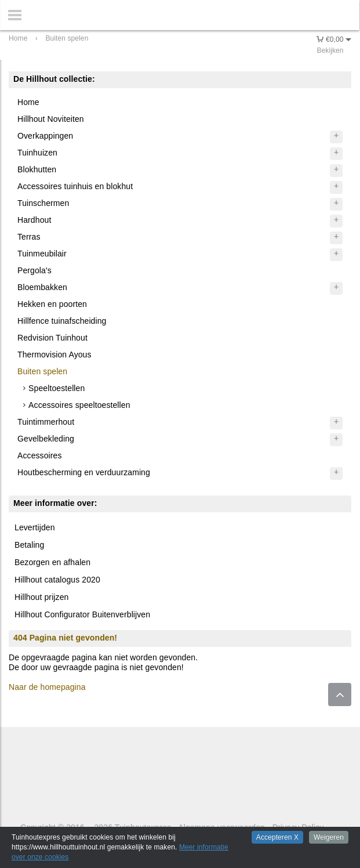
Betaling (29, 545)
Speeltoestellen (57, 388)
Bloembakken (42, 287)
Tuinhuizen (37, 153)
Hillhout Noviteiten (51, 119)
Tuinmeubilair (42, 254)
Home (28, 102)
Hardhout (34, 220)
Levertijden (35, 527)
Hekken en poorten (52, 304)
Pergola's (34, 270)
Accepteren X (277, 837)
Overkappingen (45, 136)
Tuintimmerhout (46, 422)
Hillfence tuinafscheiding (62, 321)
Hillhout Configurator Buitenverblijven (82, 614)
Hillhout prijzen (41, 597)
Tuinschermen (43, 203)
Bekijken (330, 50)
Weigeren (329, 837)
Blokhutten (37, 169)
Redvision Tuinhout (52, 338)
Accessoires (40, 455)
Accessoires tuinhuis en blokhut (75, 186)
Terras (29, 237)
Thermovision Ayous (54, 355)
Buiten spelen (42, 371)
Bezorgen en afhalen (52, 562)
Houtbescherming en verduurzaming (84, 472)
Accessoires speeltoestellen (79, 405)
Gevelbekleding (46, 439)
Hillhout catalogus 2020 (57, 580)
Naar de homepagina (47, 687)
